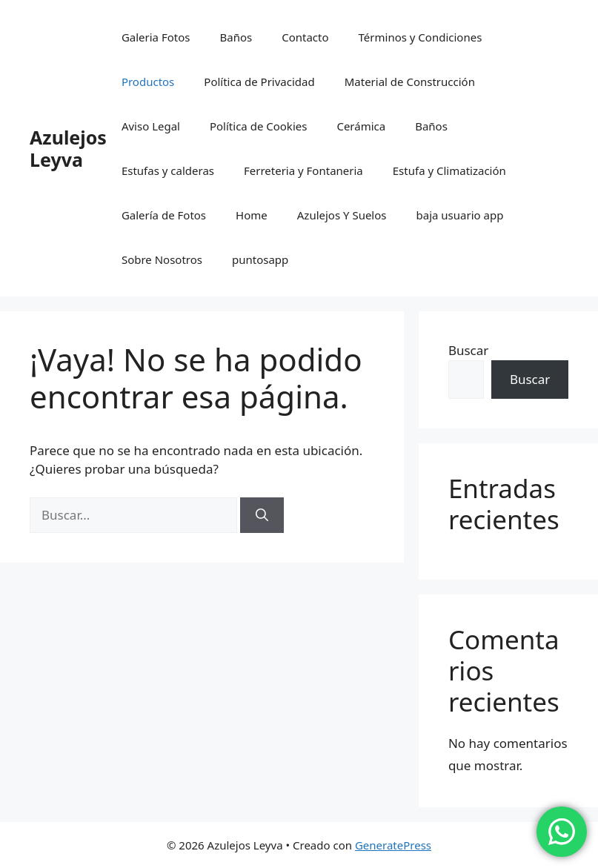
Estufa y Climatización (449, 170)
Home (252, 215)
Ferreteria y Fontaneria (303, 170)
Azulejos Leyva (68, 148)
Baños (236, 37)
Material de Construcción (410, 82)
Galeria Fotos (156, 37)
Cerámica (361, 126)
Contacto (305, 37)
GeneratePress (393, 845)
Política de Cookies (258, 126)
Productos (148, 82)
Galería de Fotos (164, 215)
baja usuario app (460, 215)
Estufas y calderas (168, 170)
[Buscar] (262, 515)
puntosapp (260, 259)
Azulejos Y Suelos (342, 215)
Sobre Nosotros (162, 259)
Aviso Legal (151, 126)
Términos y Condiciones (421, 37)
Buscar (468, 350)
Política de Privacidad (259, 82)
